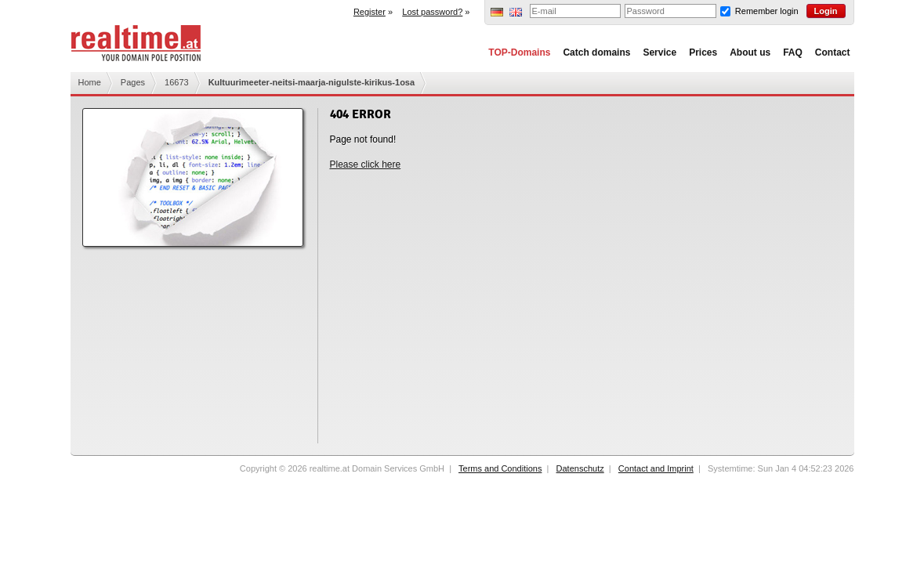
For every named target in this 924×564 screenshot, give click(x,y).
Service (659, 52)
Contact (833, 52)
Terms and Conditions (500, 468)
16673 (177, 82)
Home (90, 82)
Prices (703, 52)
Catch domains (596, 52)
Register (370, 12)
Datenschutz (580, 468)
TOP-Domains (519, 52)
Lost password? (432, 12)
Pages (133, 82)
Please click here (366, 164)
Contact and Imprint (656, 468)
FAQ (793, 52)
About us (750, 52)
